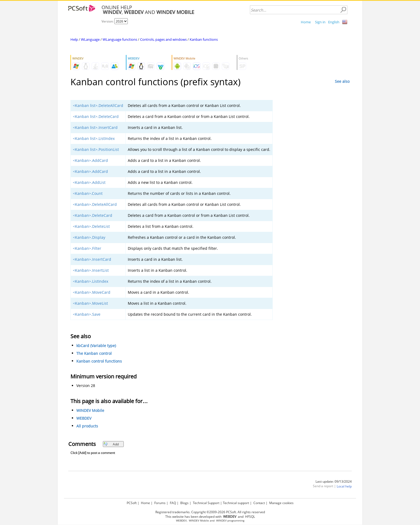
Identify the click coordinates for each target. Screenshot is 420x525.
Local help (344, 486)
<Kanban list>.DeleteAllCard (98, 105)
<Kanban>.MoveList (90, 303)
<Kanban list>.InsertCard (95, 127)
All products (87, 426)
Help (74, 39)
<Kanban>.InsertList (91, 270)
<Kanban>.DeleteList (91, 226)
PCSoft (132, 503)
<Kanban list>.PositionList (96, 149)
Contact (259, 503)
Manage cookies (281, 503)
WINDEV (221, 521)
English (334, 22)
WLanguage (90, 39)
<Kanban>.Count (88, 193)
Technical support (236, 503)
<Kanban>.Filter (87, 248)
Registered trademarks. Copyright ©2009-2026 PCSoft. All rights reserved (210, 512)
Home (306, 22)
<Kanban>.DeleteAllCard (95, 204)
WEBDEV (84, 418)
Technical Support (206, 503)
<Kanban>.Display (89, 237)
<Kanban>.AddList (89, 182)
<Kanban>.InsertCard (92, 259)
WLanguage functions (120, 39)
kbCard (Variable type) (96, 346)
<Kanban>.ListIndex (91, 281)
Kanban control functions (99, 361)
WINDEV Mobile (90, 410)
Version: (108, 21)
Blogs (184, 503)
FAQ (173, 503)
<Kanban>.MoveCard (92, 292)
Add (111, 444)
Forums (160, 503)
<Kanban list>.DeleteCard (96, 116)
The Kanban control (94, 353)
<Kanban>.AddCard (90, 160)
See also (342, 81)
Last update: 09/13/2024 (334, 481)
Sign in (320, 22)
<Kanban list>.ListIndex (94, 138)
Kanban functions (204, 39)
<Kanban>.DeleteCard (93, 215)
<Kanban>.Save (87, 314)
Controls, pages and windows (163, 39)
